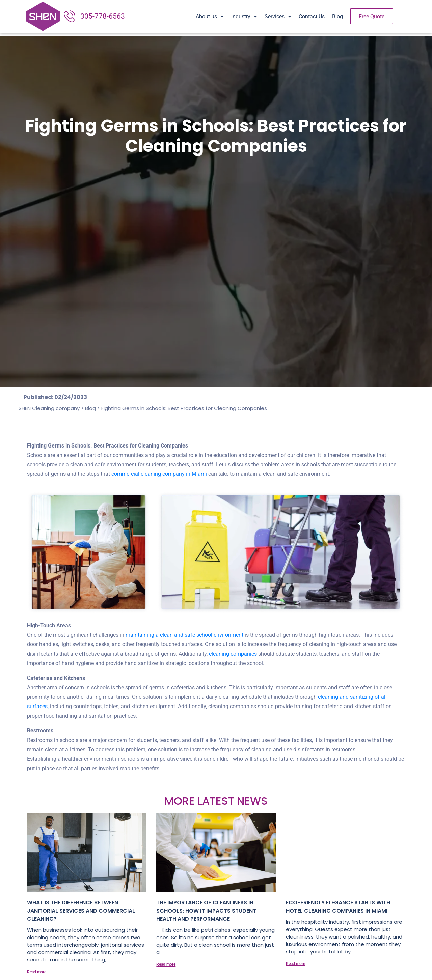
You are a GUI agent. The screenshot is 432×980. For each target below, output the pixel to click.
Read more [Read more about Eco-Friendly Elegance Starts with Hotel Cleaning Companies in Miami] (295, 964)
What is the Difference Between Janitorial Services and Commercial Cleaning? (81, 911)
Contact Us (312, 16)
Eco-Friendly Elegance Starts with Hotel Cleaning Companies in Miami (338, 907)
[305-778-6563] (70, 16)
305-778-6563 (103, 16)
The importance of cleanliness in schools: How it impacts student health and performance (206, 911)
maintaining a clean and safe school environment (184, 635)
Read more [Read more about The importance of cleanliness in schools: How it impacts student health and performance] (166, 964)
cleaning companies (232, 654)
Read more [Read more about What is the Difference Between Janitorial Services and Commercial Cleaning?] (37, 972)
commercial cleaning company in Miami (159, 474)
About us (210, 16)
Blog (337, 16)
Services (278, 16)
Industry (244, 16)
